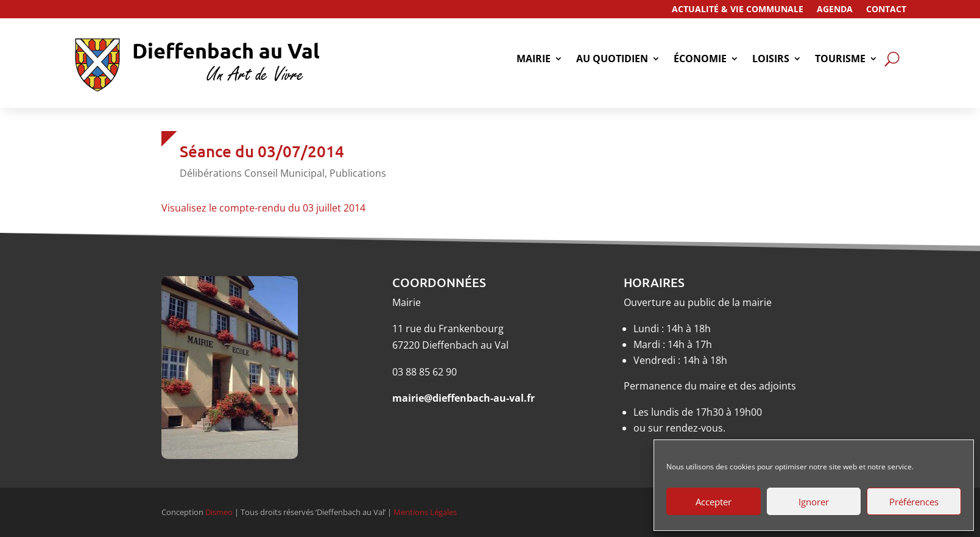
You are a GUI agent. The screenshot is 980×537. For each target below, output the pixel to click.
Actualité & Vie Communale (738, 10)
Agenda (835, 10)
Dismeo (219, 512)
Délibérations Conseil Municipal (252, 173)
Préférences (914, 502)
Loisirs (771, 60)
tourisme (840, 60)
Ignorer (814, 502)
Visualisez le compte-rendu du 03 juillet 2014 (263, 208)
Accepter (714, 502)
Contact (886, 10)
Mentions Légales (425, 512)
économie (700, 60)
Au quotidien (612, 60)
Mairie (534, 60)
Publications (358, 173)
